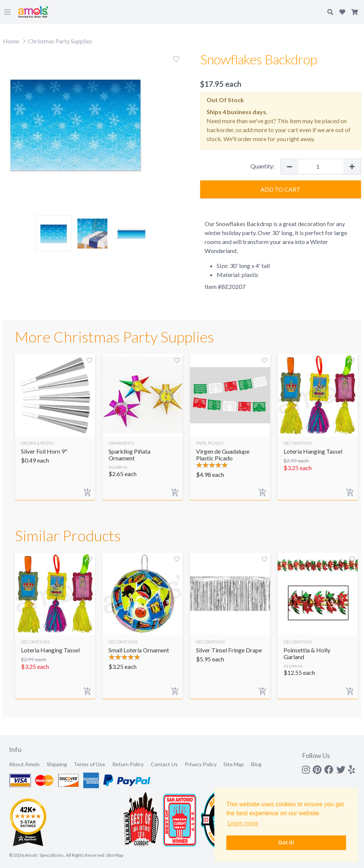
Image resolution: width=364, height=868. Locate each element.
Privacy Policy (201, 764)
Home (11, 41)
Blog (256, 764)
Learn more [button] (243, 823)
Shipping (57, 764)
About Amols (24, 764)
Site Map (234, 764)
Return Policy (128, 764)
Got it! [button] (286, 843)
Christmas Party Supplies (60, 41)
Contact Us (164, 764)
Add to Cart (280, 189)
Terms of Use (89, 764)
